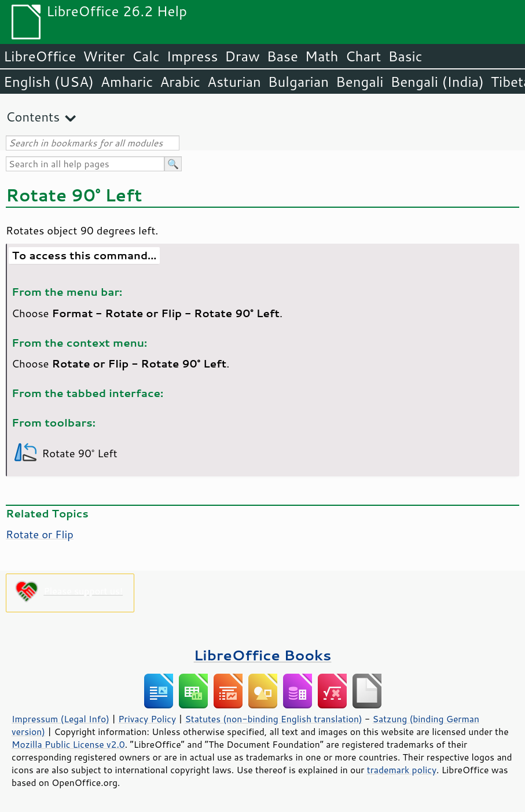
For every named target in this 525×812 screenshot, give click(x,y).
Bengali (359, 82)
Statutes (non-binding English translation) (273, 719)
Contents (33, 117)
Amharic (127, 82)
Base (282, 56)
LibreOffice (40, 56)
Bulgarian (298, 82)
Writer (104, 56)
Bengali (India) (437, 82)
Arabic (180, 82)
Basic (405, 56)
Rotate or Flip (40, 534)
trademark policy (402, 770)
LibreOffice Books (263, 655)
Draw (242, 56)
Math (322, 56)
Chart (363, 56)
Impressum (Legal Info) (60, 719)
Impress (192, 56)
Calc (146, 56)
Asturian (234, 82)
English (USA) (49, 82)
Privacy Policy (147, 719)
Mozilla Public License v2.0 (68, 744)
